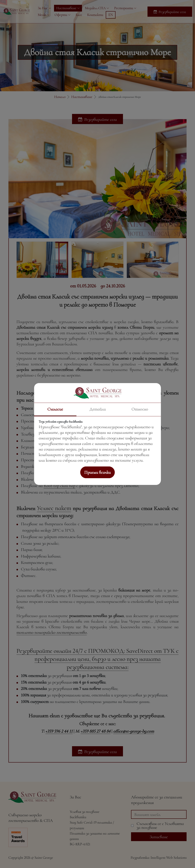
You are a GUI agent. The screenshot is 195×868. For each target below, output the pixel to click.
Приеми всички (97, 472)
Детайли (98, 409)
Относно (140, 409)
